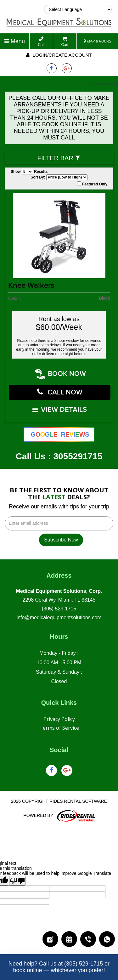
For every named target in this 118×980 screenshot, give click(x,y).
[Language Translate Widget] (78, 9)
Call (41, 42)
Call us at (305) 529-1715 (71, 964)
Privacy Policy (59, 715)
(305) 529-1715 (59, 605)
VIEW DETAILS (60, 407)
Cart (65, 42)
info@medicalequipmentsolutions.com (59, 614)
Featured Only (92, 184)
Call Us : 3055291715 (59, 453)
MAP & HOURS (98, 41)
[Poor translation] (17, 877)
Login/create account (59, 55)
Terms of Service (59, 724)
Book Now (61, 373)
